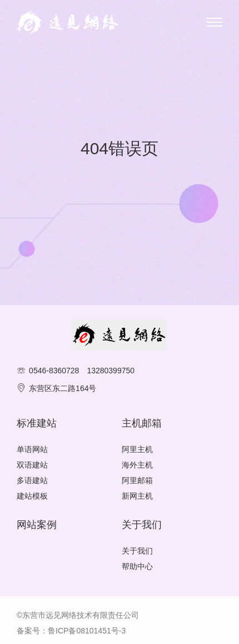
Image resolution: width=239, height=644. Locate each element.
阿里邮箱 (137, 480)
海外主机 (137, 465)
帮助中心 (137, 566)
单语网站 (32, 449)
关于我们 (137, 551)
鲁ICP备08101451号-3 (87, 631)
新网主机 (137, 496)
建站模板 (32, 496)
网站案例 (37, 525)
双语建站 (32, 465)
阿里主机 (137, 449)
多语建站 (32, 480)
